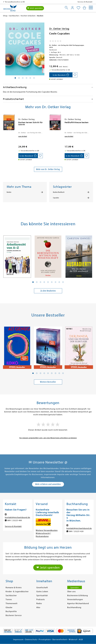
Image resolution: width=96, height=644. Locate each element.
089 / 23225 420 (76, 531)
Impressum (18, 640)
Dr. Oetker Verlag (59, 29)
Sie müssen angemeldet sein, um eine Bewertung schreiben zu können (48, 438)
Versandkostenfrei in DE (31, 2)
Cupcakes (56, 198)
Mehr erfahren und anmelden (48, 484)
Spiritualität (42, 596)
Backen (9, 192)
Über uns (71, 592)
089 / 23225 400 (15, 520)
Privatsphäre (45, 640)
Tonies (9, 599)
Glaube (9, 607)
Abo (38, 607)
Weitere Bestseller (48, 382)
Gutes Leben (42, 592)
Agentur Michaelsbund (78, 603)
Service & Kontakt (85, 2)
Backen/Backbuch (59, 192)
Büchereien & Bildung (78, 596)
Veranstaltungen (75, 599)
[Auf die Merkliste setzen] (75, 75)
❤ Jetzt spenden (35, 8)
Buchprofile (11, 611)
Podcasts (41, 599)
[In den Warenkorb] (61, 75)
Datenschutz (31, 640)
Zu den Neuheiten (48, 291)
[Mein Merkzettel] (78, 8)
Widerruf (73, 640)
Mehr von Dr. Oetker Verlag (48, 169)
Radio (39, 603)
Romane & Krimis (14, 588)
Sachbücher (11, 596)
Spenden (75, 588)
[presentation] (4, 124)
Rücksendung (42, 536)
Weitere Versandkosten (47, 530)
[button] (33, 282)
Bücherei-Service (14, 615)
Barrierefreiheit (60, 640)
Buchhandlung (74, 607)
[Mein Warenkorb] (84, 8)
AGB (81, 640)
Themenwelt (11, 603)
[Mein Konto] (72, 8)
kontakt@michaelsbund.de (17, 517)
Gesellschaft (42, 588)
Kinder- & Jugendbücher (17, 592)
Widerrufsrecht (43, 533)
